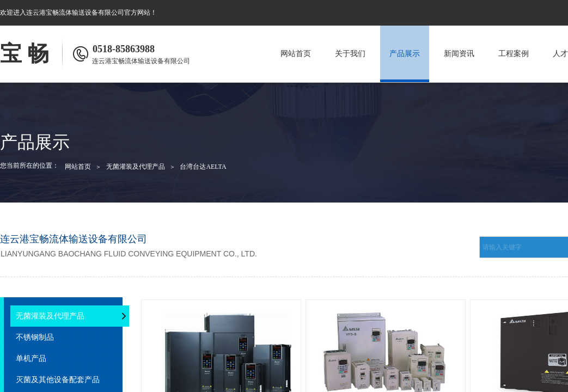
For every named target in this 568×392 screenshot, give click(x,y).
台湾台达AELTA (203, 167)
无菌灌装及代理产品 (136, 167)
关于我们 (350, 54)
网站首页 (296, 54)
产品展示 (405, 54)
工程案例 (514, 54)
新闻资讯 (459, 54)
